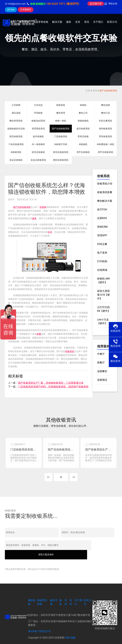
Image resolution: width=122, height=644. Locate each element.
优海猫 (43, 207)
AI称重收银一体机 (106, 144)
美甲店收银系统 (105, 152)
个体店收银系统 (16, 144)
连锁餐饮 (102, 371)
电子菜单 (102, 253)
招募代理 (96, 4)
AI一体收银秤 (38, 144)
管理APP (102, 235)
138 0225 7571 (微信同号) (63, 4)
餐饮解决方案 (105, 201)
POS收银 (38, 113)
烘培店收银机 (38, 152)
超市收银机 (38, 136)
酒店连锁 (16, 113)
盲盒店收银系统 (38, 160)
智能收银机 (83, 121)
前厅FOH (102, 210)
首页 (13, 22)
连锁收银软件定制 (16, 129)
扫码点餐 (102, 244)
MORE (61, 481)
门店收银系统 (61, 136)
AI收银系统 (16, 152)
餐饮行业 (105, 113)
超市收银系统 (83, 129)
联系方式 (112, 22)
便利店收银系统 (61, 160)
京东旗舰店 (26, 9)
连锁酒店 (102, 380)
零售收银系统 (105, 136)
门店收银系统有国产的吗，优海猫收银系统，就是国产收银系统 (53, 387)
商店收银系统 (16, 136)
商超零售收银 (41, 22)
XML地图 (70, 632)
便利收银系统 (105, 129)
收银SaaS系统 (38, 121)
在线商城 (102, 270)
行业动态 (38, 105)
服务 (69, 22)
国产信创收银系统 (108, 91)
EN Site (11, 10)
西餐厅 (101, 363)
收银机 (83, 105)
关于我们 (98, 22)
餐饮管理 (61, 113)
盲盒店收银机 (16, 160)
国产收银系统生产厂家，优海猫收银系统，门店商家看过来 (51, 383)
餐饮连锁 (105, 105)
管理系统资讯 (38, 129)
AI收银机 (83, 144)
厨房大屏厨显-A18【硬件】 (104, 295)
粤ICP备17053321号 (39, 625)
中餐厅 (101, 354)
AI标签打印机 (61, 144)
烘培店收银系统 (61, 152)
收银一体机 (61, 121)
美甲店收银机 (83, 152)
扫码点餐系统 (105, 121)
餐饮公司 (83, 113)
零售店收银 (83, 136)
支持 (78, 22)
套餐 (39, 334)
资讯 (87, 22)
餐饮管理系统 (16, 121)
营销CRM (102, 227)
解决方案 (57, 22)
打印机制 (102, 261)
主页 (88, 91)
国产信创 (17, 207)
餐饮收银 (24, 22)
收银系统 (61, 105)
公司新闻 (16, 105)
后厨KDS (102, 218)
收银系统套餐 (105, 192)
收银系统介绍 (105, 184)
